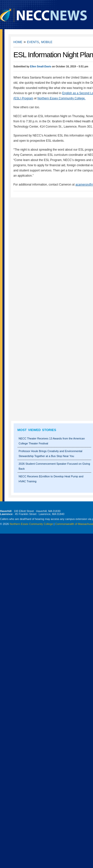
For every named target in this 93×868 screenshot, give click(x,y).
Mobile (47, 42)
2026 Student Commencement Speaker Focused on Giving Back (54, 466)
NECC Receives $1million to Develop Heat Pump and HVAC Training (51, 479)
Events (33, 42)
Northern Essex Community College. (62, 98)
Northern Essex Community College (31, 524)
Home (18, 42)
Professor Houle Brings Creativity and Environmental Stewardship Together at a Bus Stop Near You (50, 454)
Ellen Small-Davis (41, 67)
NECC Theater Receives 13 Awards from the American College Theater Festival (52, 441)
